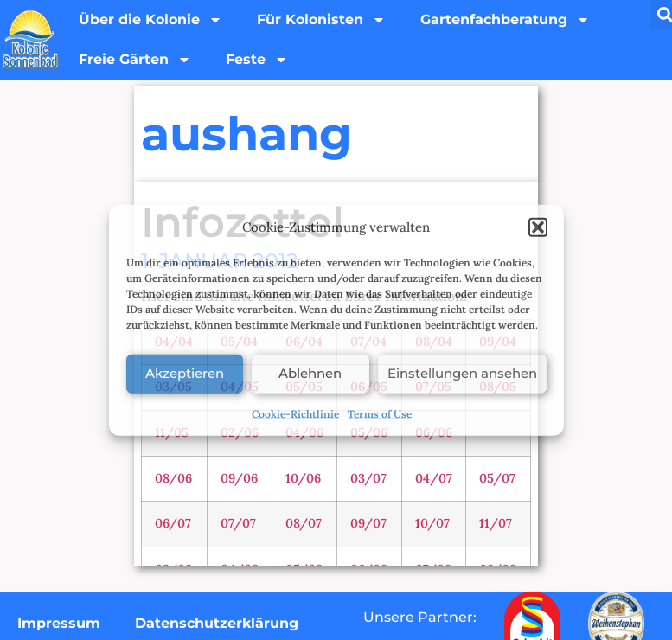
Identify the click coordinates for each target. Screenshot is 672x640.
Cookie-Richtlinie (295, 413)
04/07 (434, 478)
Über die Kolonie (150, 20)
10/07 (432, 523)
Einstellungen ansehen (462, 373)
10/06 (303, 478)
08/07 (304, 523)
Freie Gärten (135, 60)
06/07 (173, 523)
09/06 (239, 478)
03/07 (368, 478)
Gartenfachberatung (505, 20)
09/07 (368, 523)
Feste (257, 60)
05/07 (497, 478)
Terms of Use (380, 413)
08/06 (173, 478)
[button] (538, 227)
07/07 (238, 523)
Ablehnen (310, 373)
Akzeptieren (185, 373)
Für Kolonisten (321, 20)
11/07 (496, 523)
